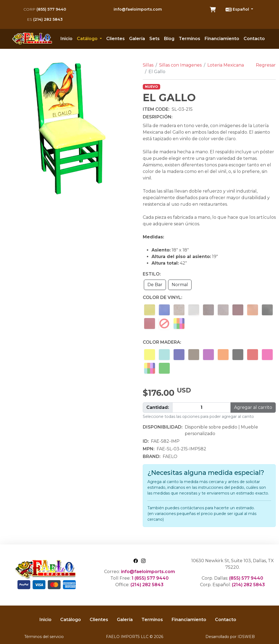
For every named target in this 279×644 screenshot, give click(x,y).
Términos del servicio (44, 637)
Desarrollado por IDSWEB (230, 637)
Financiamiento (222, 39)
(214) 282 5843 (45, 19)
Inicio (66, 39)
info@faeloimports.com (138, 9)
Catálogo (71, 620)
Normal (180, 285)
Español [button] (238, 10)
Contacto (254, 39)
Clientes (116, 39)
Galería (137, 39)
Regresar (266, 65)
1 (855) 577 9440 (150, 578)
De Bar (155, 285)
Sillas (148, 65)
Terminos (189, 39)
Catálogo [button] (88, 39)
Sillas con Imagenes (180, 65)
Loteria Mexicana (226, 65)
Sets (154, 39)
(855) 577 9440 (45, 9)
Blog (169, 39)
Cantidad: (158, 407)
